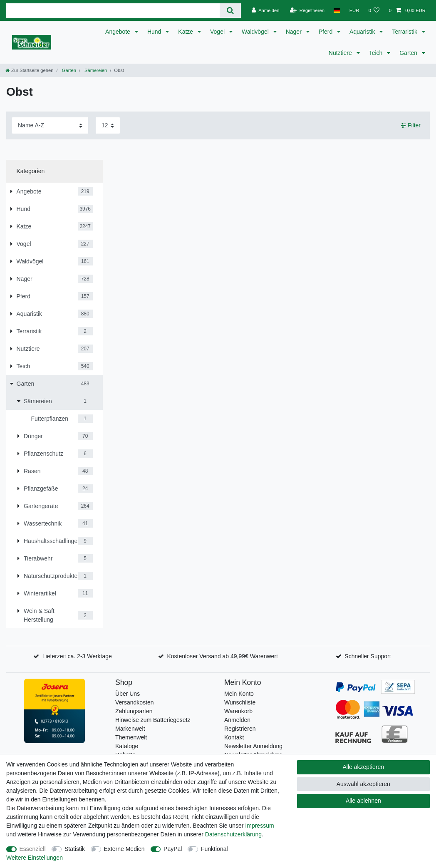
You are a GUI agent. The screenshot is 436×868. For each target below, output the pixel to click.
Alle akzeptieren (364, 767)
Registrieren (240, 729)
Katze (186, 32)
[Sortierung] (50, 125)
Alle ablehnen (363, 801)
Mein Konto (239, 694)
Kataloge (127, 746)
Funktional (214, 849)
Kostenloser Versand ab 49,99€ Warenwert (222, 656)
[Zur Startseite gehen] (30, 70)
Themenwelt (131, 737)
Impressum (259, 826)
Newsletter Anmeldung (253, 746)
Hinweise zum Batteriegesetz (153, 720)
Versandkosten (135, 702)
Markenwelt (130, 729)
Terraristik (405, 32)
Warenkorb (238, 711)
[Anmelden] (266, 10)
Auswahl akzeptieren (363, 784)
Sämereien (95, 70)
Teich (377, 53)
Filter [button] (411, 126)
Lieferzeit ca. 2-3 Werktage (77, 656)
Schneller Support (368, 656)
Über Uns (128, 694)
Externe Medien (124, 849)
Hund (155, 32)
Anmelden (237, 720)
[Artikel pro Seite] (108, 125)
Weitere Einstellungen (35, 858)
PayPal (173, 849)
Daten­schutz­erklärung (233, 834)
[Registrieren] (307, 10)
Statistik (75, 849)
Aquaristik (363, 32)
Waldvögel (256, 32)
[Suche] (230, 11)
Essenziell (33, 849)
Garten (409, 53)
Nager (295, 32)
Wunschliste (240, 702)
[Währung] (354, 10)
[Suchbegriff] (113, 11)
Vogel (218, 32)
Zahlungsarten (134, 711)
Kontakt (234, 737)
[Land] (337, 10)
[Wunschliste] (374, 10)
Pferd (326, 32)
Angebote (119, 32)
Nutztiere (341, 53)
